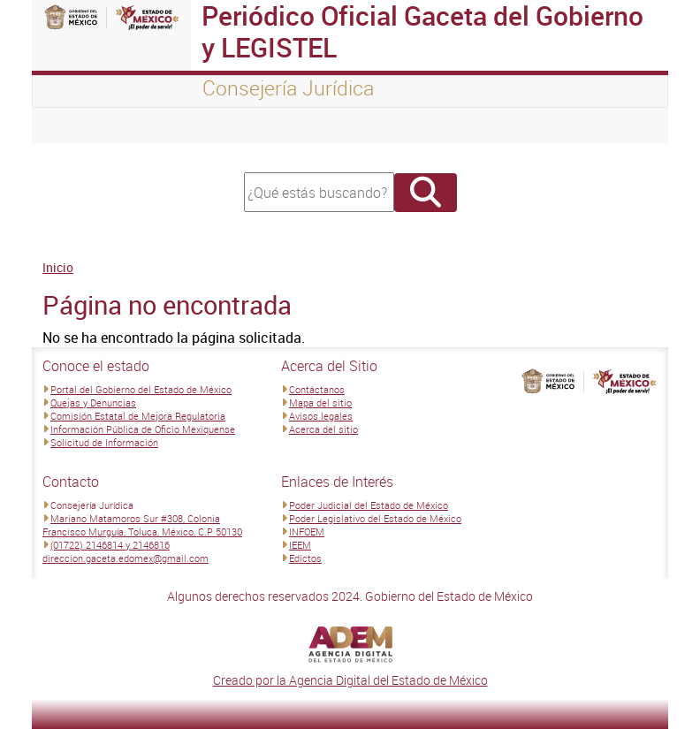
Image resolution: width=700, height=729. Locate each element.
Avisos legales (321, 416)
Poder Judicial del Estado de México (369, 505)
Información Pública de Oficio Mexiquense (143, 429)
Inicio (58, 267)
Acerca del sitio (323, 429)
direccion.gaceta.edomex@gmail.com (126, 558)
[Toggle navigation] (67, 125)
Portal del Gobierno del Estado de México (141, 389)
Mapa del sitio (320, 402)
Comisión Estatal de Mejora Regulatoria (138, 416)
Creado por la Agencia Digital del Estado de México (350, 680)
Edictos (305, 558)
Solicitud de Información (104, 442)
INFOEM (307, 532)
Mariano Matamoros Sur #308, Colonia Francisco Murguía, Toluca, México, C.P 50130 (142, 525)
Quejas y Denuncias (93, 402)
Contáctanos (317, 389)
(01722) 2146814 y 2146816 (110, 545)
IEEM (300, 545)
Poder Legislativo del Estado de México (375, 518)
